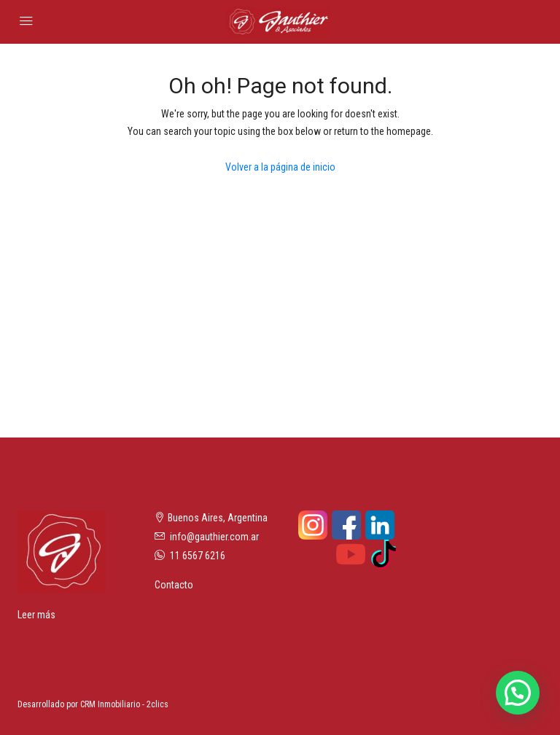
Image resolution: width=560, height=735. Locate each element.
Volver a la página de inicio (280, 167)
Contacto (174, 585)
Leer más (36, 615)
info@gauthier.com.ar (214, 537)
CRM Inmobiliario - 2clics (124, 704)
